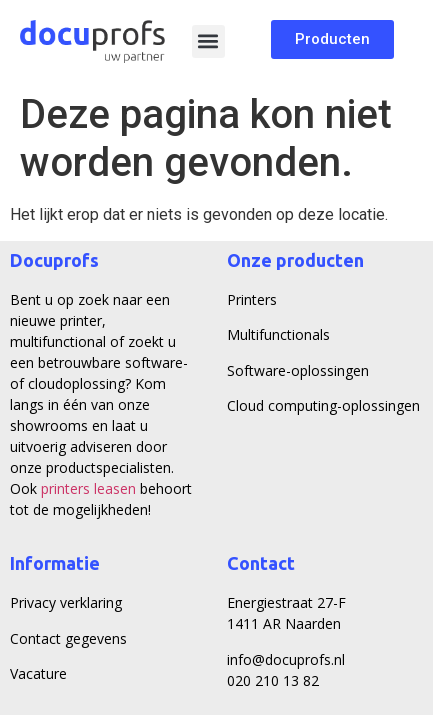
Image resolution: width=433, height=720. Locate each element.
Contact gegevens (68, 638)
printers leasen (88, 488)
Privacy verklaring (66, 602)
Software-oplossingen (298, 370)
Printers (252, 299)
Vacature (38, 673)
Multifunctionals (278, 334)
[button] (208, 41)
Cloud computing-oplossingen (323, 405)
